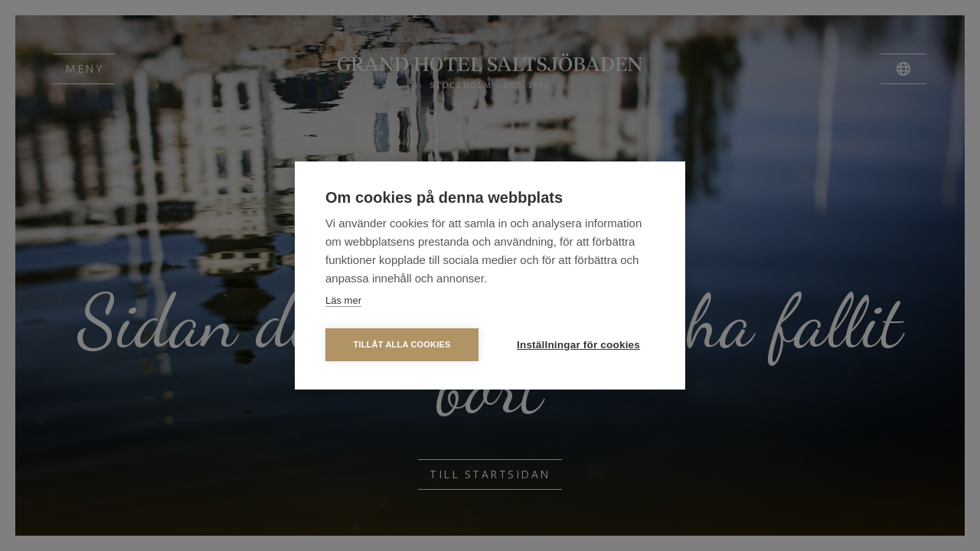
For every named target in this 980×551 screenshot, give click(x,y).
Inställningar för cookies (578, 345)
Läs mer (343, 300)
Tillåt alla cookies (402, 344)
